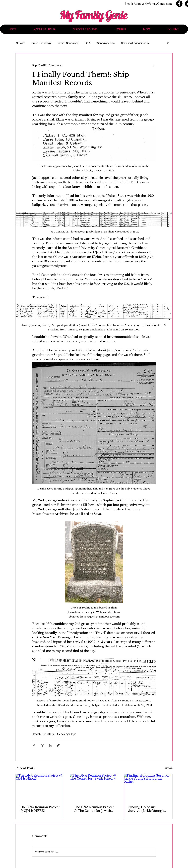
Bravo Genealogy (41, 43)
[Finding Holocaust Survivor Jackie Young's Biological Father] (148, 788)
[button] (168, 43)
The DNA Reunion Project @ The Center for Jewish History (94, 809)
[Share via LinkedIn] (50, 745)
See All (169, 768)
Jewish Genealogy (68, 43)
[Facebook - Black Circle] (179, 4)
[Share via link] (58, 745)
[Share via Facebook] (34, 745)
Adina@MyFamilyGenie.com (153, 4)
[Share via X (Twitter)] (42, 745)
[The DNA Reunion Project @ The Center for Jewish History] (94, 788)
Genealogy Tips (106, 43)
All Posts (20, 43)
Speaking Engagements (135, 43)
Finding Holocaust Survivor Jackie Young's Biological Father (146, 809)
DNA (88, 43)
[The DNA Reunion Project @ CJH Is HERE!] (40, 788)
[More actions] (154, 65)
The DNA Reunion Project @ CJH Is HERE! (40, 809)
